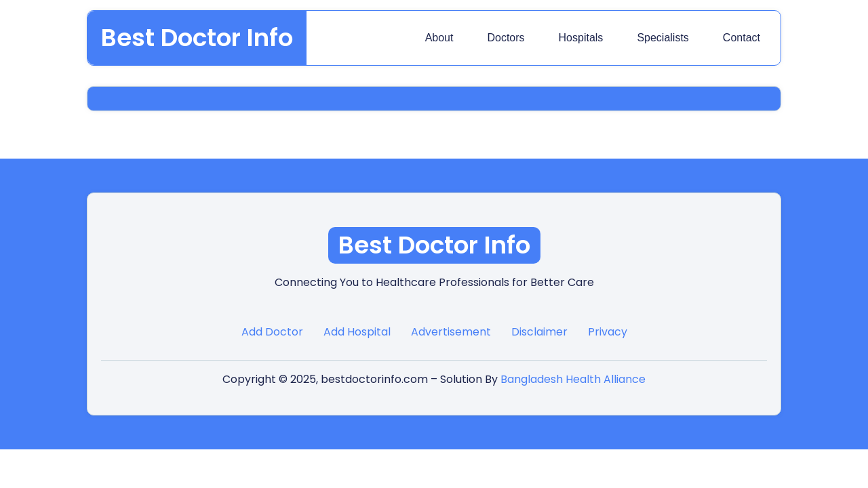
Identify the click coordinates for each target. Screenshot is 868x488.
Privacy (608, 332)
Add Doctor (272, 332)
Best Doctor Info (197, 38)
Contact (742, 38)
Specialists (663, 38)
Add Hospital (357, 332)
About (439, 38)
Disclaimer (539, 332)
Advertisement (451, 332)
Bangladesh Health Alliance (573, 379)
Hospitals (581, 38)
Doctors (506, 38)
